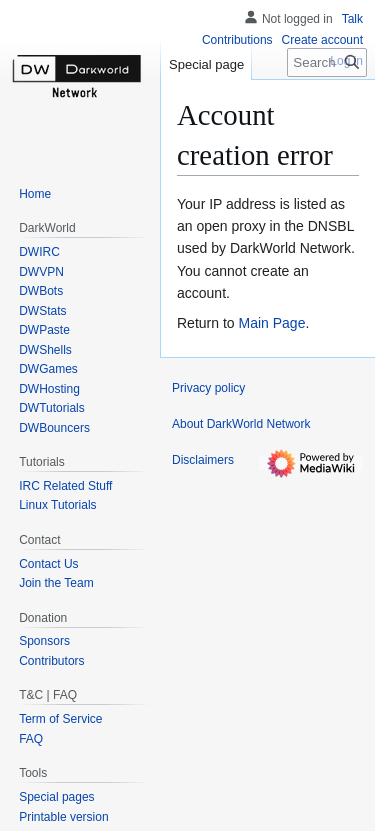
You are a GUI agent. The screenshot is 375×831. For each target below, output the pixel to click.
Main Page (271, 323)
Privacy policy (208, 388)
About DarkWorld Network (241, 424)
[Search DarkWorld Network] (327, 62)
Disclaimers (203, 460)
